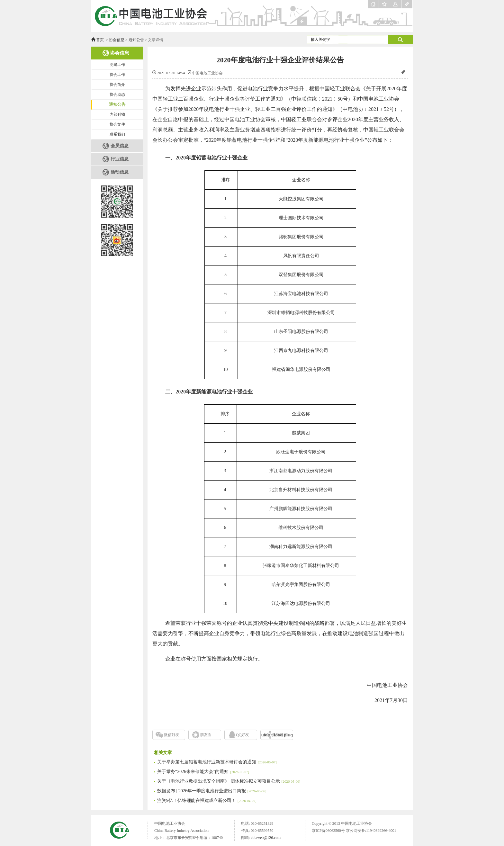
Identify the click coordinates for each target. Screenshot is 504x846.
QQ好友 (243, 735)
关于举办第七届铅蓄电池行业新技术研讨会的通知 (217, 762)
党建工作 (117, 65)
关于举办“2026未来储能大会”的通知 (203, 772)
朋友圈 (206, 735)
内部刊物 (117, 114)
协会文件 (117, 124)
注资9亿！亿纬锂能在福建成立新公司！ (207, 801)
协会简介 (117, 85)
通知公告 (136, 40)
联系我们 (117, 134)
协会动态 (117, 94)
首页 (100, 40)
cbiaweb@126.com (266, 838)
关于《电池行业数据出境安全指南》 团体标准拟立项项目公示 (229, 781)
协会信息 (117, 40)
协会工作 (117, 75)
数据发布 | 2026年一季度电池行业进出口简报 (212, 791)
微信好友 (172, 735)
